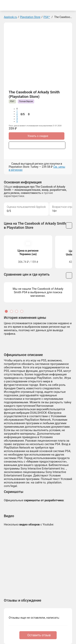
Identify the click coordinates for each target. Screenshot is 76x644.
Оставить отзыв (39, 635)
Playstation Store (30, 17)
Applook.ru (10, 17)
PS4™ (47, 17)
